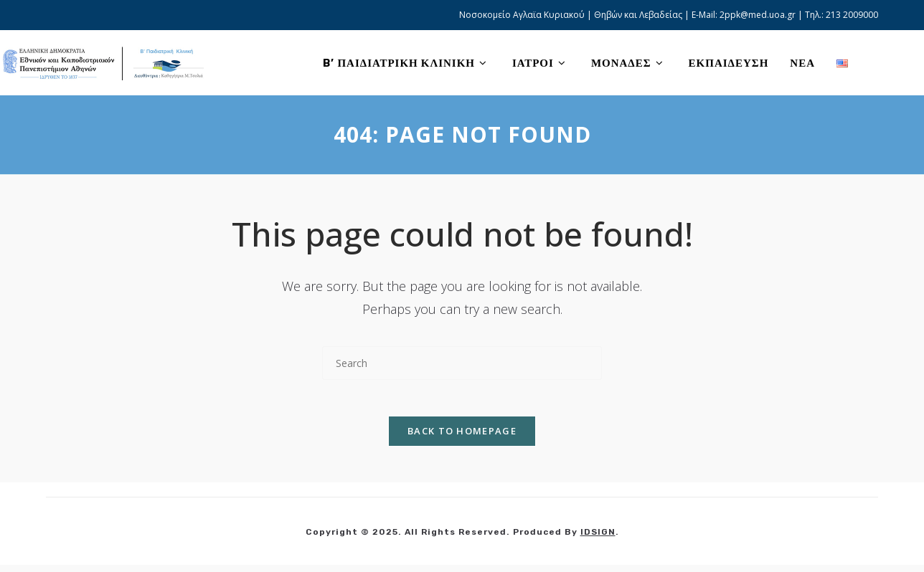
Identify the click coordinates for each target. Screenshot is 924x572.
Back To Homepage (462, 438)
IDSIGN (598, 539)
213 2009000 (852, 15)
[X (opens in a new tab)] (876, 63)
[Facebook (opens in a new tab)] (898, 63)
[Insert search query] (462, 363)
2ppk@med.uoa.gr (758, 15)
